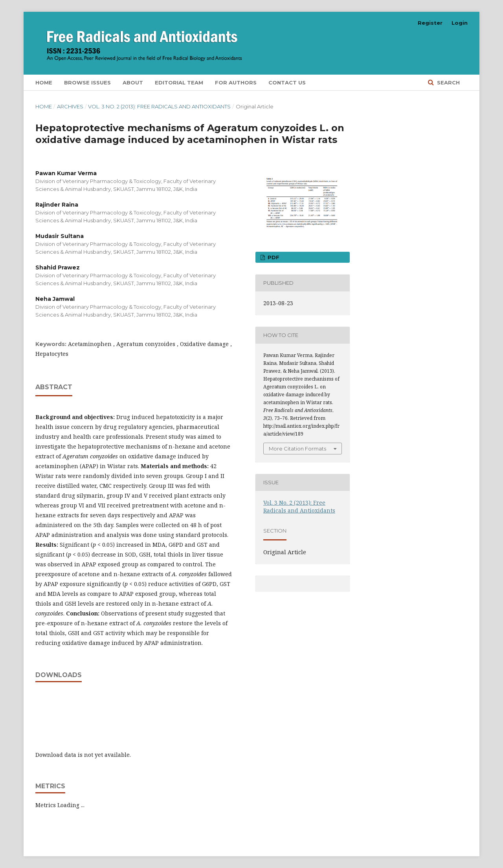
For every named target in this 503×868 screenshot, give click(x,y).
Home (44, 82)
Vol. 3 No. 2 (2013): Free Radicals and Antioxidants (159, 106)
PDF (273, 257)
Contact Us (287, 82)
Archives (70, 106)
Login (460, 23)
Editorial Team (179, 82)
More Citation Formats (297, 449)
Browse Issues (87, 82)
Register (430, 23)
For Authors (236, 82)
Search (448, 82)
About (133, 82)
